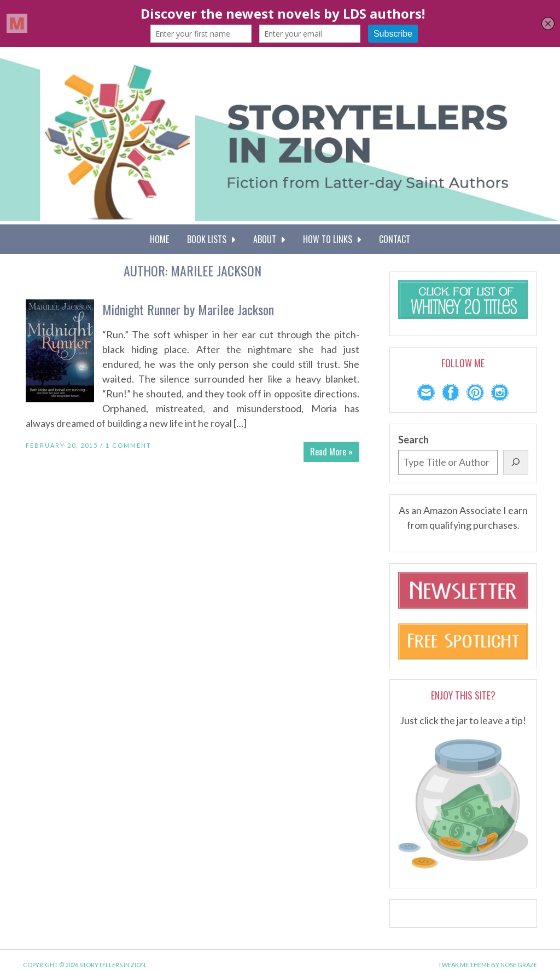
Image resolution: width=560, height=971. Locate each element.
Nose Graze (519, 965)
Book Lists (211, 239)
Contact (395, 239)
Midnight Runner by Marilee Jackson (188, 309)
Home (159, 239)
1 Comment (129, 445)
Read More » (331, 452)
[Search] (516, 462)
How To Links (332, 239)
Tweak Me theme (464, 965)
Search (413, 440)
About (269, 239)
